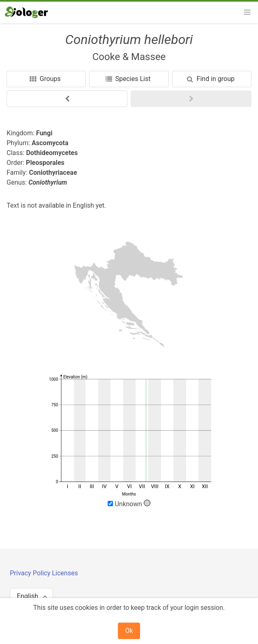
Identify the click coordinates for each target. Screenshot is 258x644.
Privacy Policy (31, 573)
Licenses (65, 573)
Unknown (129, 504)
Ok (129, 631)
